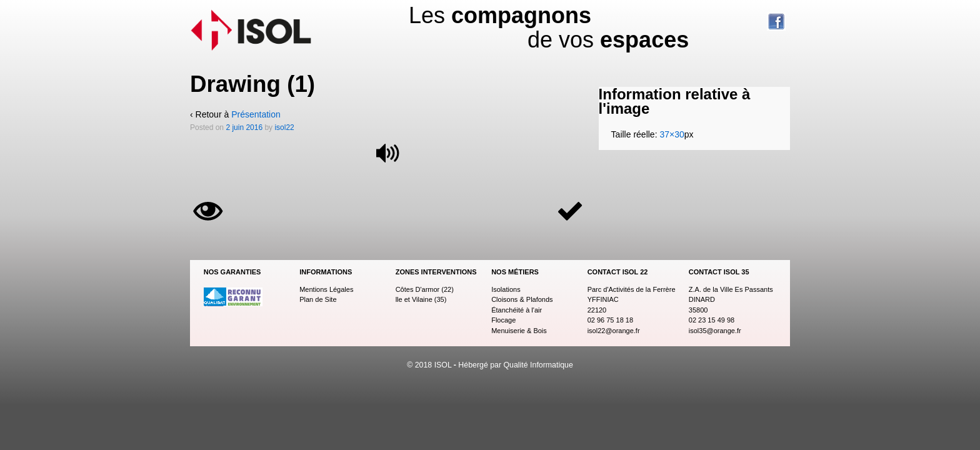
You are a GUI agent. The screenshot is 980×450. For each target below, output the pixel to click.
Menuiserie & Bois (519, 331)
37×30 (672, 134)
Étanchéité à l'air (517, 310)
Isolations (506, 289)
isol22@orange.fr (614, 331)
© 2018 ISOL (430, 365)
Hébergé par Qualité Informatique (515, 365)
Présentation (256, 114)
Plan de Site (318, 299)
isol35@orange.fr (715, 331)
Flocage (503, 320)
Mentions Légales (326, 289)
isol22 (284, 127)
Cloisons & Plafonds (522, 299)
